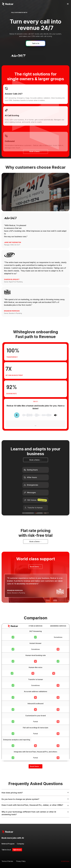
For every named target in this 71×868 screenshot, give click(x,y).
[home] (8, 4)
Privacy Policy (21, 861)
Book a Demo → (36, 152)
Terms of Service (7, 861)
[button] (67, 4)
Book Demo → (35, 567)
